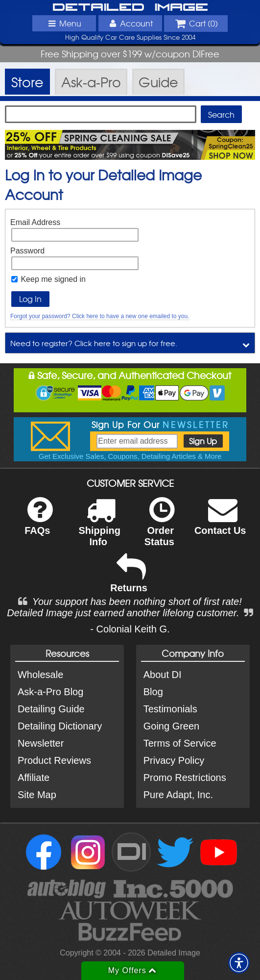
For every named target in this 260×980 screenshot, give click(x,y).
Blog (153, 692)
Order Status (159, 528)
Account (130, 23)
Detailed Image (130, 8)
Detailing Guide (51, 709)
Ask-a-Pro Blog (51, 692)
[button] (239, 963)
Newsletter (41, 743)
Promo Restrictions (185, 778)
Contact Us (220, 522)
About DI (163, 675)
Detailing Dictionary (60, 726)
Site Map (37, 795)
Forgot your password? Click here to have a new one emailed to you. (100, 316)
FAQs (38, 522)
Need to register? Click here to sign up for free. (94, 343)
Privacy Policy (174, 760)
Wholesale (40, 675)
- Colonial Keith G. (130, 629)
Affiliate (34, 778)
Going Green (172, 726)
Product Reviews (54, 760)
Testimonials (170, 709)
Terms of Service (180, 743)
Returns (129, 580)
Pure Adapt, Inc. (178, 795)
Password (27, 251)
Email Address (35, 222)
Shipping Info (99, 528)
